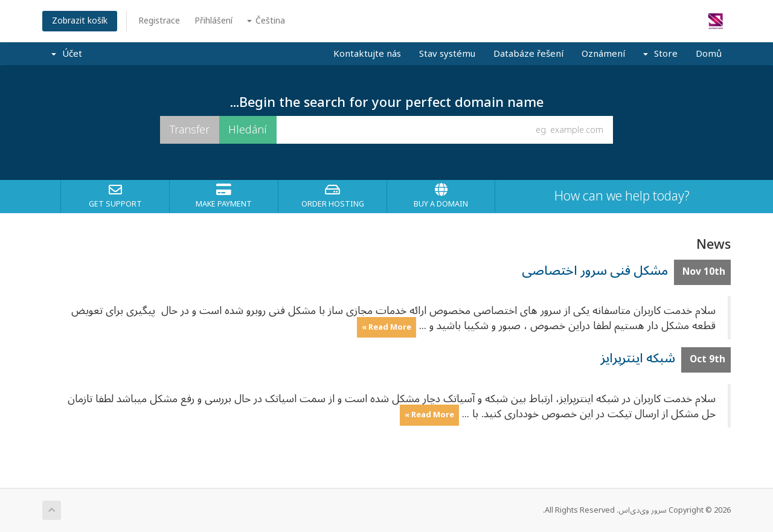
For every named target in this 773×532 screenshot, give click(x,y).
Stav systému (447, 54)
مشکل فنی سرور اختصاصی (595, 271)
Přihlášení (213, 21)
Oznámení (603, 54)
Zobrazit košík (80, 21)
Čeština (266, 21)
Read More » (386, 327)
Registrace (159, 21)
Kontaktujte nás (367, 54)
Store (660, 54)
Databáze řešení (528, 54)
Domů (709, 54)
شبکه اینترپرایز (638, 358)
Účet (67, 54)
